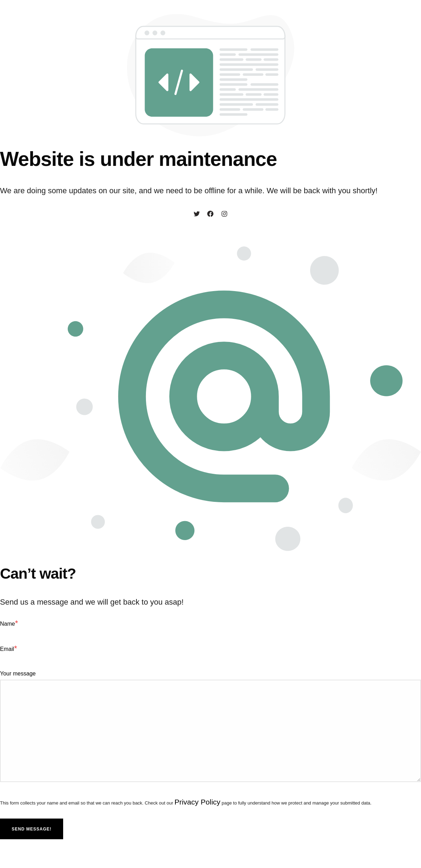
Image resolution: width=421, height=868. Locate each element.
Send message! (32, 830)
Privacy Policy (198, 803)
